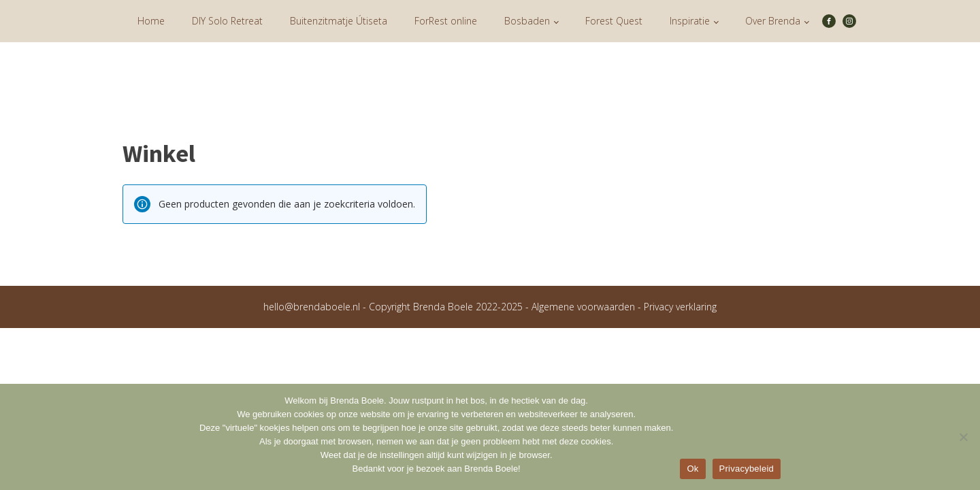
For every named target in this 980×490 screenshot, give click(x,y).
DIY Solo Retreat (227, 21)
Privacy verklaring (680, 307)
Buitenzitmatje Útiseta (339, 21)
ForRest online (446, 21)
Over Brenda (773, 21)
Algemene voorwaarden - (588, 307)
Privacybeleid (747, 469)
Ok (692, 469)
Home (151, 21)
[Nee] (963, 437)
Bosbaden (527, 21)
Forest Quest (614, 21)
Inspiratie (690, 21)
